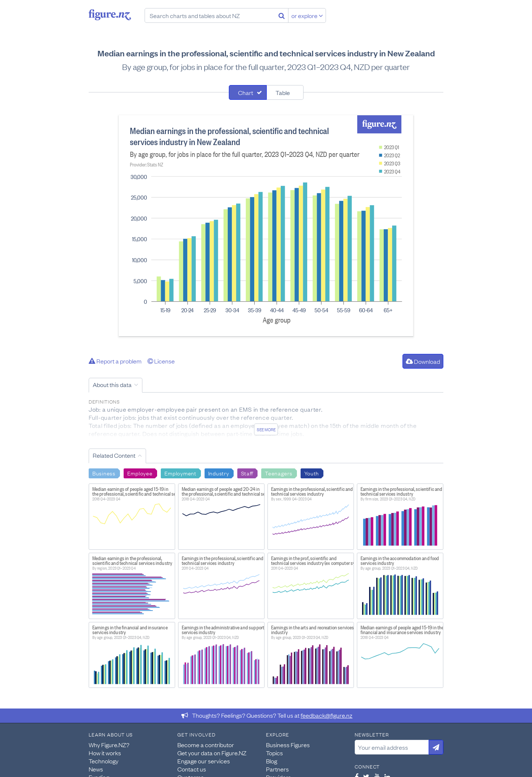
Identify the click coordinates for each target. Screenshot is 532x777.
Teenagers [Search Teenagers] (279, 473)
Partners (277, 769)
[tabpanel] (266, 226)
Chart (246, 92)
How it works (105, 753)
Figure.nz (110, 15)
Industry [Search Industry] (219, 473)
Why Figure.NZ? (109, 745)
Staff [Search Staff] (247, 473)
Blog (272, 761)
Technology (104, 761)
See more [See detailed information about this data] (266, 429)
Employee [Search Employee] (140, 473)
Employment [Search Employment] (180, 473)
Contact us (192, 769)
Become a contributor (206, 745)
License (161, 361)
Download (423, 361)
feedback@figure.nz (327, 715)
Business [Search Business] (104, 473)
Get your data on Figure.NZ (212, 753)
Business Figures (288, 745)
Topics (274, 753)
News (96, 769)
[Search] (282, 15)
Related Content (114, 455)
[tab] (248, 92)
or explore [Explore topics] (307, 15)
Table (283, 92)
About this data (112, 384)
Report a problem (115, 361)
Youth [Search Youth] (312, 473)
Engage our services (204, 761)
